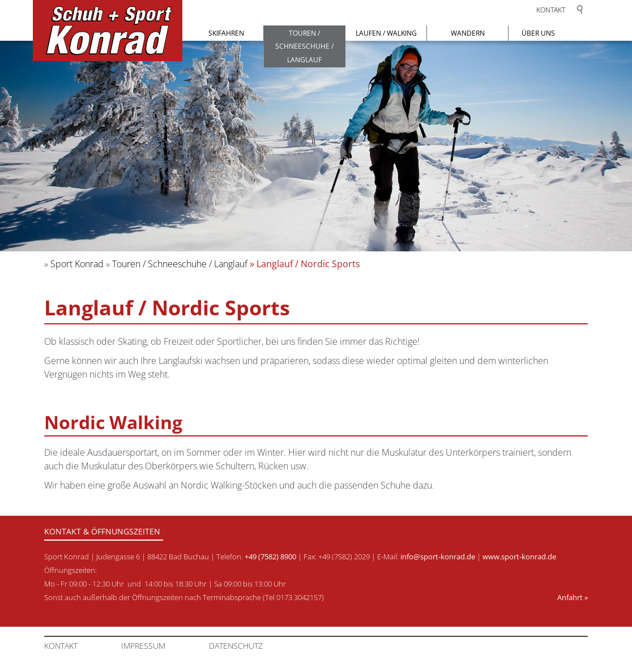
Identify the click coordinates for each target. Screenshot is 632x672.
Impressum (143, 646)
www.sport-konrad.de (519, 557)
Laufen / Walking (386, 33)
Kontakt (551, 10)
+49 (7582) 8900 (270, 557)
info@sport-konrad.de (438, 557)
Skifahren (226, 33)
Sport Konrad (77, 264)
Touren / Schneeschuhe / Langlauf (304, 46)
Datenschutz (236, 646)
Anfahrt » (573, 597)
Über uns (538, 33)
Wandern (468, 33)
